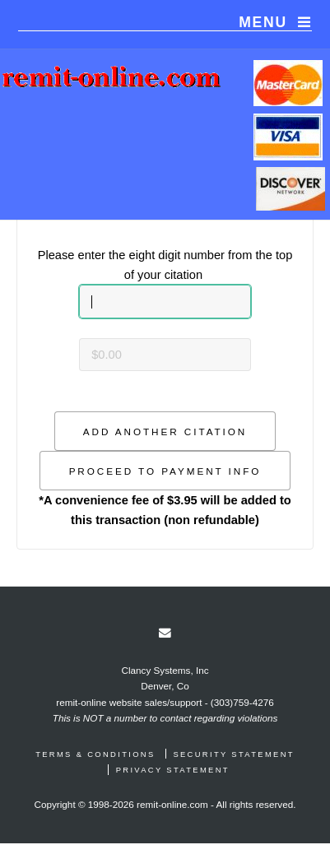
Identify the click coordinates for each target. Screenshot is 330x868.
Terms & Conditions (95, 754)
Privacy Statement (173, 770)
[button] (165, 431)
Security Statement (233, 754)
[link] (165, 633)
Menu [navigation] (263, 22)
